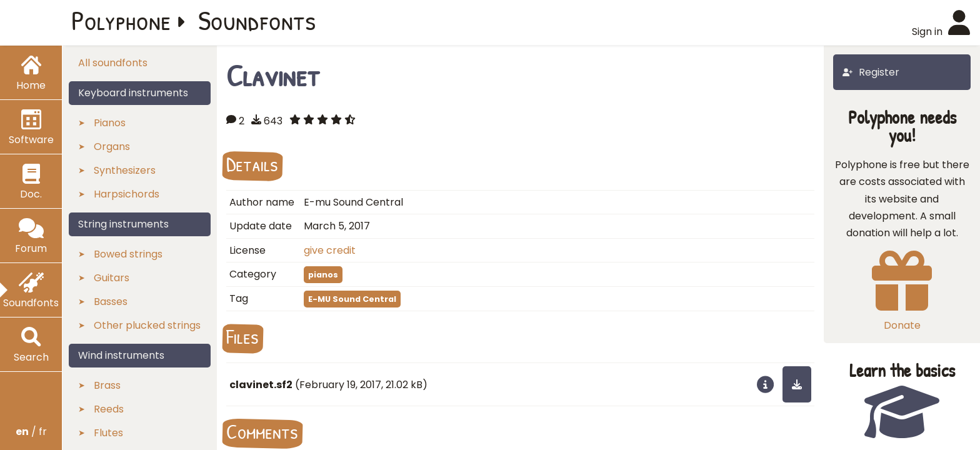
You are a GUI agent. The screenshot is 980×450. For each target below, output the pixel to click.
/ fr (31, 432)
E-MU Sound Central (352, 299)
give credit (330, 250)
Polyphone (121, 20)
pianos (323, 275)
